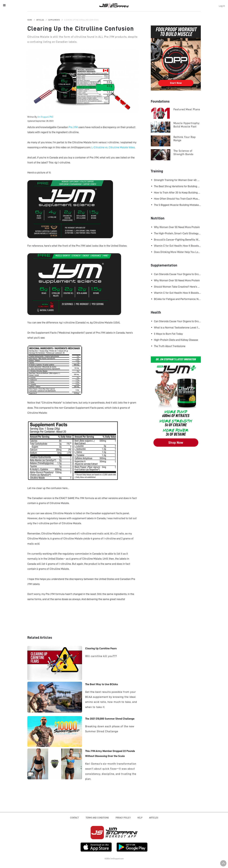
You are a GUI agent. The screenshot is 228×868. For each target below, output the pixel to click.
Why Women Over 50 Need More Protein (177, 227)
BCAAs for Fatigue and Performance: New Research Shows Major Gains (177, 299)
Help (140, 818)
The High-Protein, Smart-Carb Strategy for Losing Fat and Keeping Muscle (177, 233)
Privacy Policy (123, 818)
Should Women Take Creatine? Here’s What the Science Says (177, 287)
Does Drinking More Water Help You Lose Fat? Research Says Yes (177, 252)
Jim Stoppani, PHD (114, 5)
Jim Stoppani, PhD (45, 117)
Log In (222, 6)
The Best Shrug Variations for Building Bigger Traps (177, 186)
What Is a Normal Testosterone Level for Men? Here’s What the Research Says (177, 327)
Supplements (54, 20)
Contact (74, 818)
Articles (40, 20)
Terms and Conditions (97, 818)
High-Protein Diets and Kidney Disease (176, 340)
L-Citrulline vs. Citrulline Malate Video (113, 147)
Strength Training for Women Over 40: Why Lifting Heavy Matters (177, 180)
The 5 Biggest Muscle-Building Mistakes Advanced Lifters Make (177, 205)
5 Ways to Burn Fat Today (168, 334)
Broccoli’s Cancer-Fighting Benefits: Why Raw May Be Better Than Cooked (177, 240)
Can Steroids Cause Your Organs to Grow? (177, 274)
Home (30, 20)
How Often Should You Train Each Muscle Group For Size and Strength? (177, 199)
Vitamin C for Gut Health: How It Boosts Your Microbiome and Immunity (177, 246)
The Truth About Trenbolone (170, 346)
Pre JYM (73, 127)
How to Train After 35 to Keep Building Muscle (177, 193)
